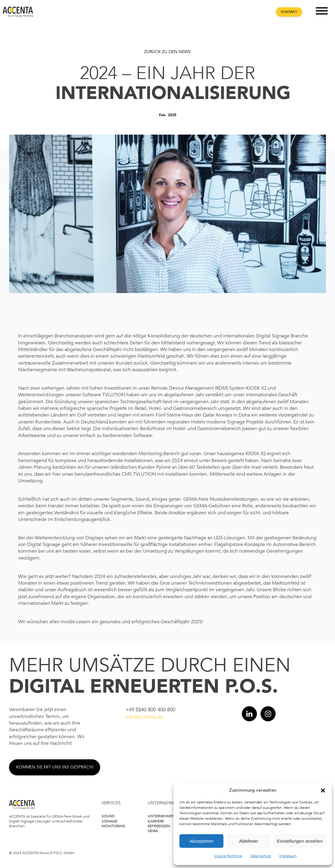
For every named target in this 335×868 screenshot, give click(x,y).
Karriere (156, 821)
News (153, 831)
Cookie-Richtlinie (228, 856)
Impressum (288, 856)
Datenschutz (261, 856)
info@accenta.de (144, 717)
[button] (323, 790)
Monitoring (113, 826)
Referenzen (159, 826)
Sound (108, 816)
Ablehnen (248, 841)
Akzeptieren (201, 841)
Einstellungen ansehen (300, 841)
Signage (109, 821)
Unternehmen (161, 816)
